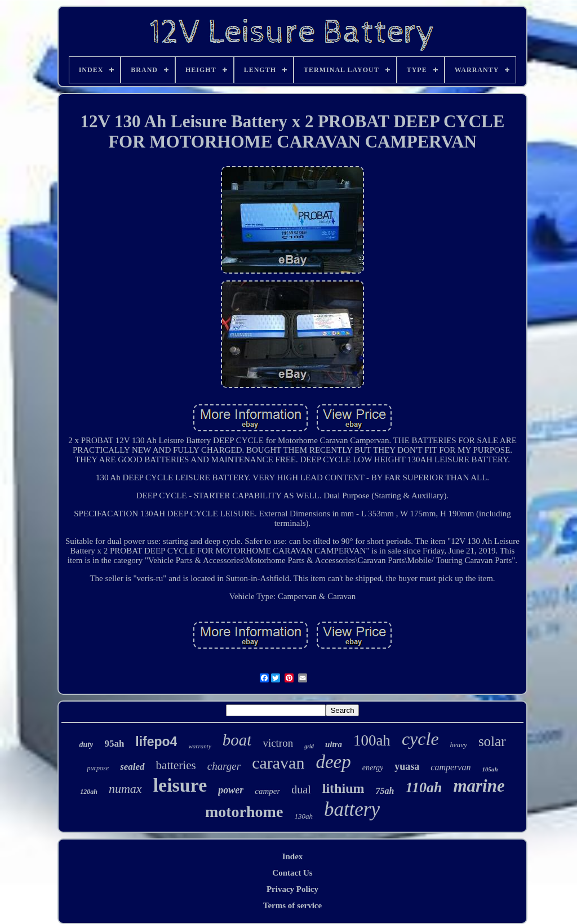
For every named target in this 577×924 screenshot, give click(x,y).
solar (492, 741)
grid (309, 746)
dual (301, 789)
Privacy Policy (292, 889)
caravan (278, 763)
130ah (303, 816)
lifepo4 (156, 742)
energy (373, 768)
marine (479, 786)
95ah (114, 744)
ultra (334, 744)
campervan (450, 767)
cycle (420, 739)
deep (333, 762)
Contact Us (292, 873)
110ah (423, 787)
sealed (132, 767)
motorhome (244, 812)
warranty (199, 746)
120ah (89, 792)
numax (125, 789)
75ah (385, 791)
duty (86, 745)
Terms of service (292, 905)
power (231, 790)
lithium (343, 788)
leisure (180, 785)
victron (278, 743)
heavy (459, 745)
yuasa (407, 766)
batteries (176, 765)
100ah (372, 740)
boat (237, 740)
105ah (490, 769)
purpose (98, 768)
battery (352, 809)
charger (224, 766)
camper (267, 791)
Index (293, 856)
